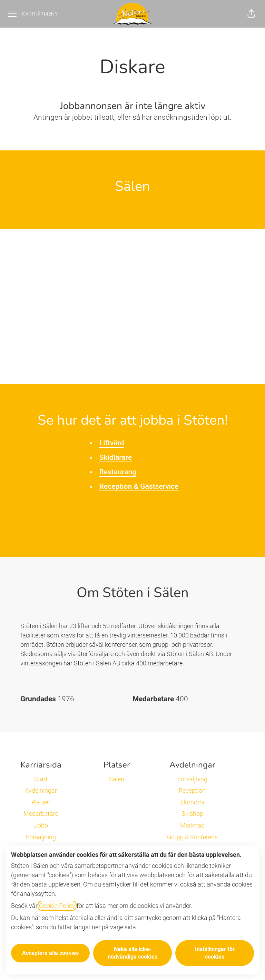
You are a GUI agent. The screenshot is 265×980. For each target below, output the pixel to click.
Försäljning (41, 837)
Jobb (41, 825)
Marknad (192, 825)
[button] (251, 14)
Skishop (192, 814)
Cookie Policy (57, 906)
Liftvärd (112, 443)
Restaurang (118, 472)
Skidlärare (116, 457)
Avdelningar (41, 790)
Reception (192, 790)
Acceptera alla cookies (50, 953)
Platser (41, 802)
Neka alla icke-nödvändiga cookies (132, 953)
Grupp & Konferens (192, 837)
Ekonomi (192, 802)
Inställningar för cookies (215, 953)
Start (41, 779)
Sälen (117, 779)
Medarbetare (41, 814)
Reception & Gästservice (139, 486)
